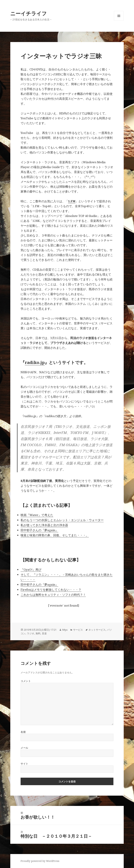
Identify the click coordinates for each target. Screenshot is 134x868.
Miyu (65, 630)
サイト (24, 764)
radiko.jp (35, 362)
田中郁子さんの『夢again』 (39, 530)
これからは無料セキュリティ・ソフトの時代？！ (53, 595)
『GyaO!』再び (31, 570)
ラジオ (31, 633)
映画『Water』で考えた (37, 515)
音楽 (44, 633)
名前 (23, 732)
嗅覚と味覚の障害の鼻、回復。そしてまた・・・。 (55, 535)
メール (24, 748)
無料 (38, 633)
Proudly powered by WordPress (40, 861)
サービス (78, 630)
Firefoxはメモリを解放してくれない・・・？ (51, 590)
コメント (26, 681)
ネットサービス (97, 630)
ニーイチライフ (29, 13)
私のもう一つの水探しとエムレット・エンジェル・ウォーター (62, 520)
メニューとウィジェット (119, 21)
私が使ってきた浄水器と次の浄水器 (44, 525)
